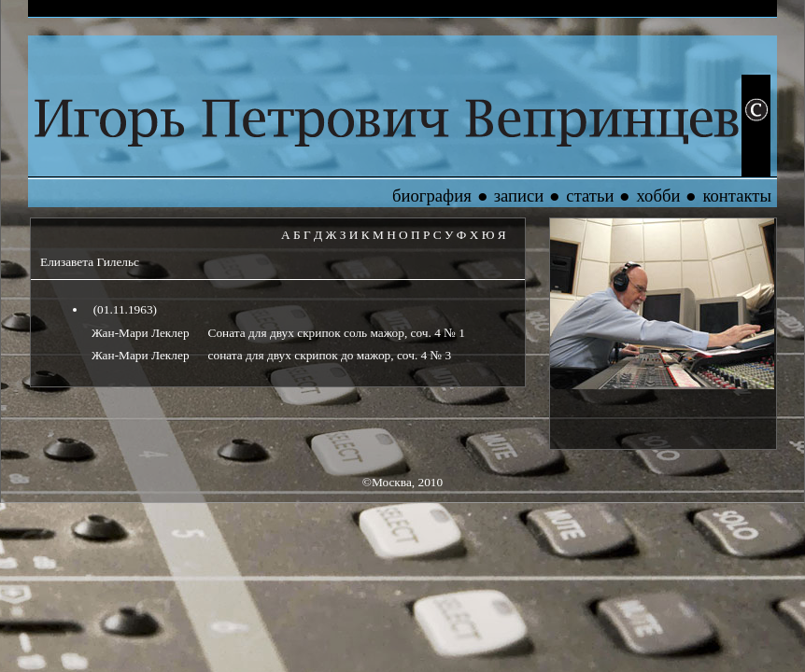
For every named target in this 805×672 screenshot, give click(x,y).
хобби (658, 195)
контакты (737, 195)
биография (432, 195)
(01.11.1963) (123, 309)
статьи (590, 195)
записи (519, 195)
